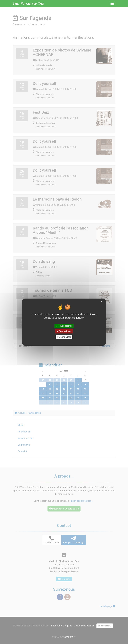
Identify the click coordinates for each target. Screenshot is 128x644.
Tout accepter (64, 326)
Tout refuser (64, 331)
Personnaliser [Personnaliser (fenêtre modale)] (64, 337)
